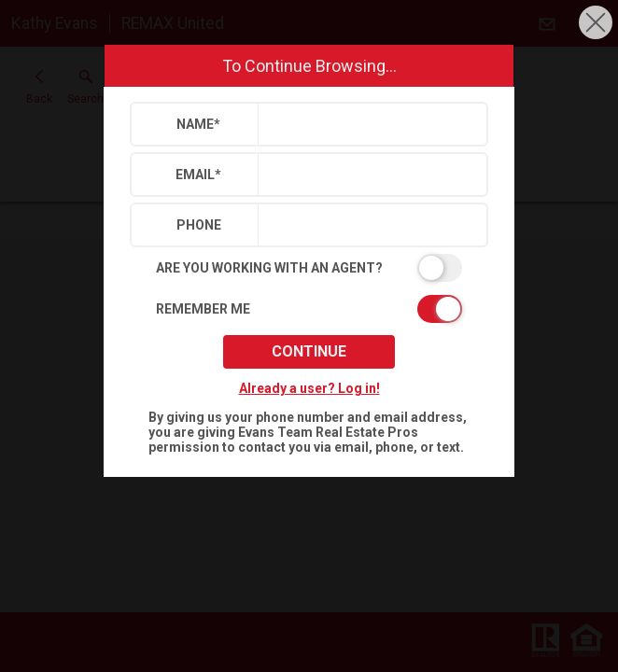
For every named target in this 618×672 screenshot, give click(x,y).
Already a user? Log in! (309, 388)
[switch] (309, 268)
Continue (309, 351)
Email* (198, 175)
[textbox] (368, 124)
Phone (199, 225)
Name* (198, 124)
